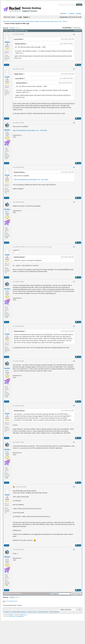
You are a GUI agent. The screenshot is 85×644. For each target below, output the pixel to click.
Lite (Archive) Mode (43, 612)
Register (26, 17)
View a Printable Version (11, 601)
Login (20, 17)
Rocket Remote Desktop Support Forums (14, 22)
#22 (74, 69)
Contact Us (7, 612)
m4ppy (7, 42)
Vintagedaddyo (20, 616)
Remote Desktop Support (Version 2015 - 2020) (53, 22)
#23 (74, 123)
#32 (74, 487)
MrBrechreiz (12, 616)
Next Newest (17, 593)
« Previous (12, 28)
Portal (64, 13)
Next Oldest (8, 593)
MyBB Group (23, 615)
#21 (74, 34)
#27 (74, 282)
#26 (74, 247)
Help (79, 13)
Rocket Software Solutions (19, 612)
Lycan (7, 77)
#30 (74, 406)
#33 (74, 550)
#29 (74, 361)
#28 (74, 326)
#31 (74, 442)
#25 (74, 202)
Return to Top (32, 612)
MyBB (11, 615)
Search (72, 13)
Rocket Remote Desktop (33, 22)
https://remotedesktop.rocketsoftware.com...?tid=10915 (30, 130)
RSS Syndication (54, 612)
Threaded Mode (77, 31)
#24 (74, 167)
